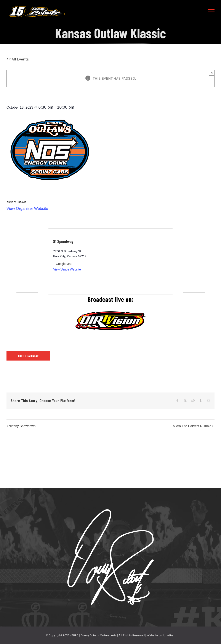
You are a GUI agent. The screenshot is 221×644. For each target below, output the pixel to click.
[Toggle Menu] (211, 11)
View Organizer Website (27, 209)
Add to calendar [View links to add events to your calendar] (28, 356)
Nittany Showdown (22, 426)
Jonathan (169, 635)
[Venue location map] (139, 261)
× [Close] (212, 73)
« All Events (18, 59)
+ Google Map (63, 264)
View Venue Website (67, 269)
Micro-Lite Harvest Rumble (192, 426)
